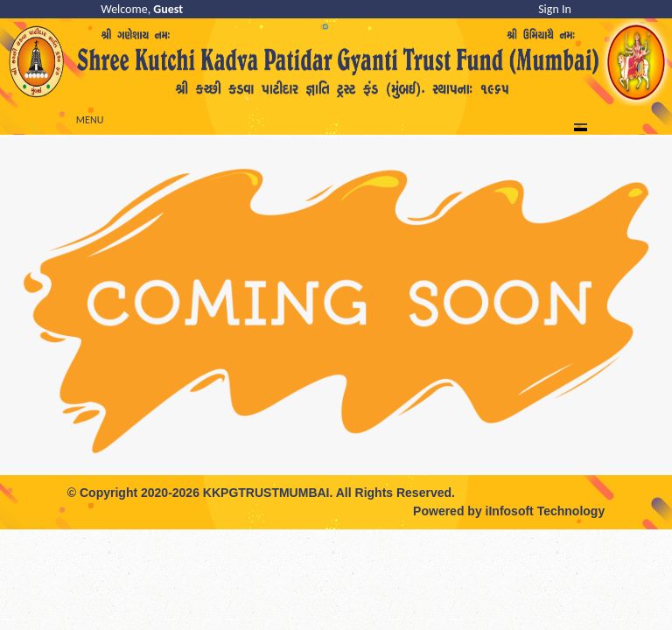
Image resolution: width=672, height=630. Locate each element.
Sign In (555, 9)
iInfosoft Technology (546, 511)
